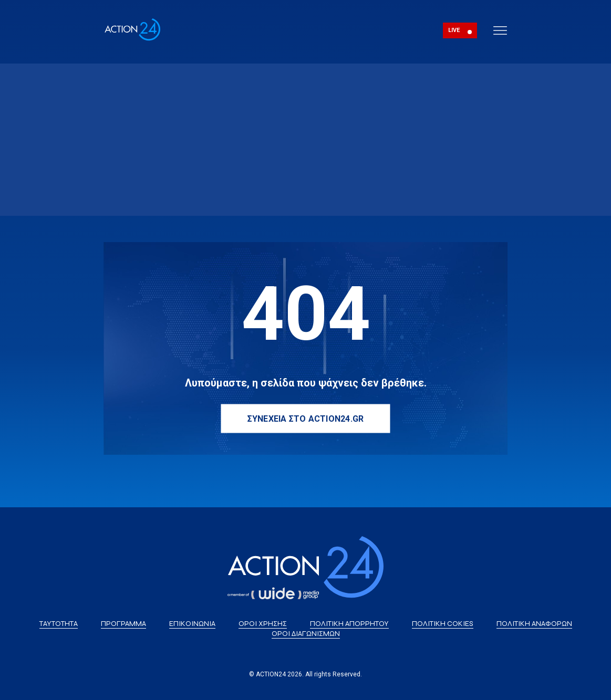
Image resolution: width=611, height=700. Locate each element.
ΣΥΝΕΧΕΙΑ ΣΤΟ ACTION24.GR (306, 418)
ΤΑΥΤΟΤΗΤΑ (59, 624)
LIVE (454, 30)
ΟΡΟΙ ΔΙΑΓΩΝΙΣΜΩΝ (306, 634)
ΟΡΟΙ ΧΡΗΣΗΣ (263, 624)
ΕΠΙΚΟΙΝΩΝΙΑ (192, 624)
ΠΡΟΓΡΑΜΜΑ (123, 624)
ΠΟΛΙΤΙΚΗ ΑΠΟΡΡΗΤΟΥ (349, 624)
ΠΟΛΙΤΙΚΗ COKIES (443, 624)
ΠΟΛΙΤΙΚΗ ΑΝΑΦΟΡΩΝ (534, 624)
